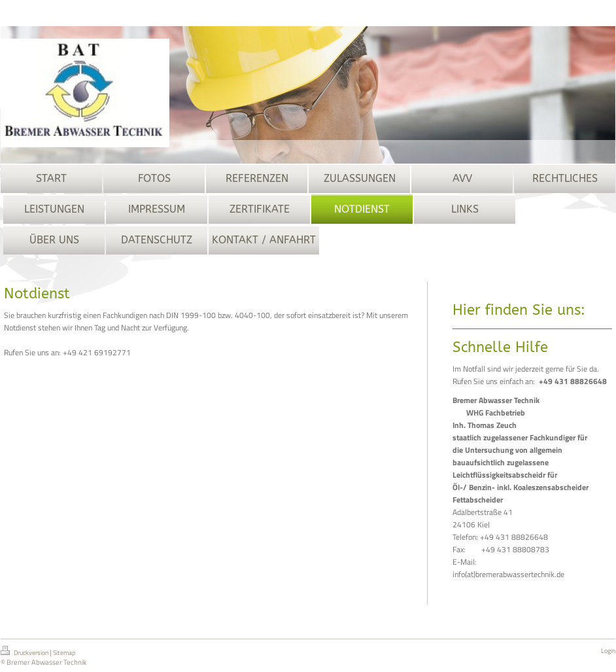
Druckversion (25, 652)
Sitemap (64, 653)
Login (608, 651)
